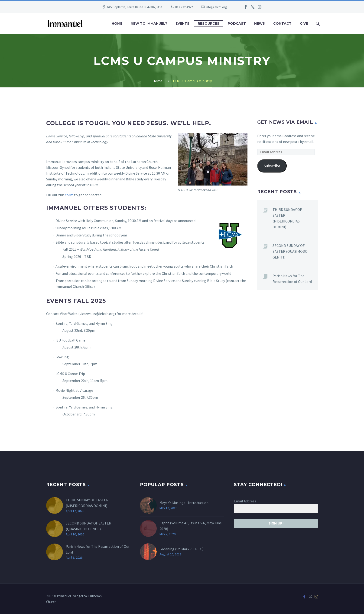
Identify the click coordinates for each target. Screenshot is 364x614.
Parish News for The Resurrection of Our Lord (292, 279)
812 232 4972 (184, 7)
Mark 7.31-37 (191, 549)
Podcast (237, 23)
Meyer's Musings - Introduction (184, 503)
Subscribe (272, 166)
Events (182, 23)
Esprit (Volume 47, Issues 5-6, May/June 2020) (191, 526)
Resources (209, 23)
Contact (282, 23)
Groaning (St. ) (181, 549)
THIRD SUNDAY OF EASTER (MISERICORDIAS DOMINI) (287, 218)
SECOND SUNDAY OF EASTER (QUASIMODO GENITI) (290, 251)
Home (117, 23)
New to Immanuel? (149, 23)
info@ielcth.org (216, 7)
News (260, 23)
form (70, 195)
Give (304, 23)
